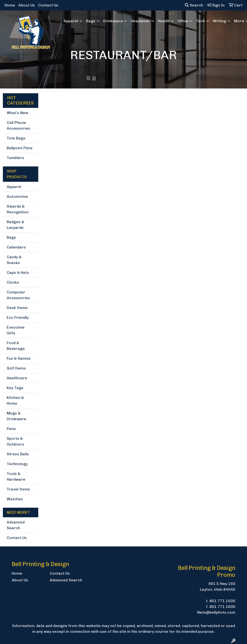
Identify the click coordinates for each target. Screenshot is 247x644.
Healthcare (17, 378)
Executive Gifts (16, 330)
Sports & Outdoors (15, 441)
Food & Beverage (16, 346)
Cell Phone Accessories (18, 125)
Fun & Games (19, 358)
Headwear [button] (140, 21)
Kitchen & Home (15, 400)
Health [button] (164, 21)
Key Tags (15, 388)
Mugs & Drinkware (16, 416)
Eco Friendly (18, 317)
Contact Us (48, 5)
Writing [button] (220, 21)
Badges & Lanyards (15, 225)
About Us (27, 5)
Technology (17, 464)
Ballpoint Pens (20, 148)
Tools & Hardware (16, 476)
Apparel (14, 187)
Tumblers (15, 158)
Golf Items (16, 368)
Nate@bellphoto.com (216, 612)
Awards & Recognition (18, 209)
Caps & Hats (18, 272)
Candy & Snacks (14, 260)
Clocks (13, 282)
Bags (11, 237)
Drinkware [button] (113, 21)
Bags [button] (91, 21)
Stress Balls (18, 454)
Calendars (16, 247)
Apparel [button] (71, 21)
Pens (11, 429)
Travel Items (18, 489)
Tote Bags (16, 138)
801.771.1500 (222, 601)
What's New (17, 113)
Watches (15, 499)
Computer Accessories (18, 295)
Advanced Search (16, 525)
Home (10, 5)
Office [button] (183, 21)
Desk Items (17, 308)
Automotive (17, 196)
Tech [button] (200, 21)
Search (194, 5)
